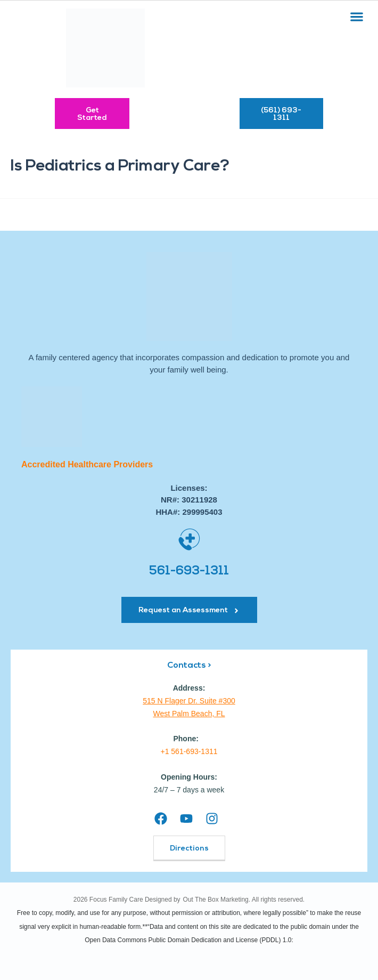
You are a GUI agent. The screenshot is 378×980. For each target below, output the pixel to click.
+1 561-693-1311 (189, 751)
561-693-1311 (189, 572)
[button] (357, 16)
